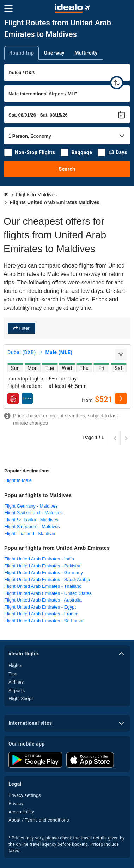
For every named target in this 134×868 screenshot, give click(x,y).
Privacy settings (25, 795)
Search (67, 169)
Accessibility (21, 812)
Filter (24, 328)
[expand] (121, 354)
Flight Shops (21, 699)
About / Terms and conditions (39, 820)
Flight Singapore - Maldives (32, 526)
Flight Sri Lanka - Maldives (31, 520)
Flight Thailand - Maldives (30, 533)
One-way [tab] (54, 53)
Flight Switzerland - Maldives (33, 513)
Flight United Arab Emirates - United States (48, 593)
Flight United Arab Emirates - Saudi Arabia (47, 580)
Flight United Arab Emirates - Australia (43, 600)
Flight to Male (18, 480)
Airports (17, 690)
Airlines (16, 682)
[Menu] (8, 8)
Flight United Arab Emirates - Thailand (43, 586)
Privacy (16, 803)
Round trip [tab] (22, 53)
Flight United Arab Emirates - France (41, 614)
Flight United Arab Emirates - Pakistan (43, 566)
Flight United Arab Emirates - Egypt (40, 607)
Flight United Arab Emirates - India (39, 559)
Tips (13, 674)
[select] (121, 398)
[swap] (117, 83)
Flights (15, 665)
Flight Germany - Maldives (31, 506)
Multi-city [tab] (86, 53)
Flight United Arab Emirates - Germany (44, 573)
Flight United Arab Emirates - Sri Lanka (44, 621)
